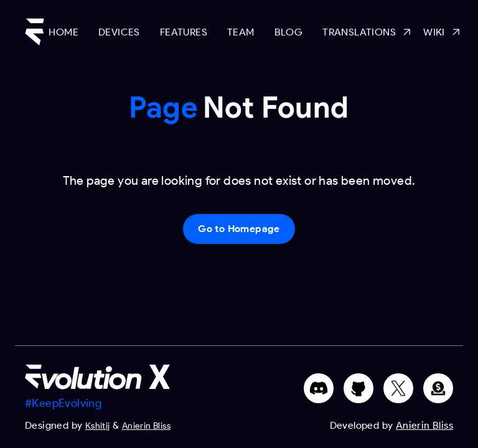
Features (184, 32)
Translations (363, 32)
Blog (289, 32)
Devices (119, 32)
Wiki (441, 32)
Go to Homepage (239, 229)
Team (241, 32)
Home (63, 32)
